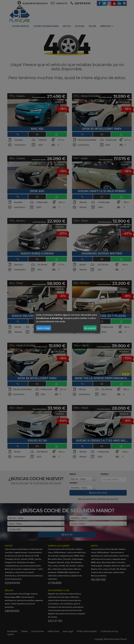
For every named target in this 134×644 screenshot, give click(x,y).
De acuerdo (90, 328)
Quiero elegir (44, 328)
